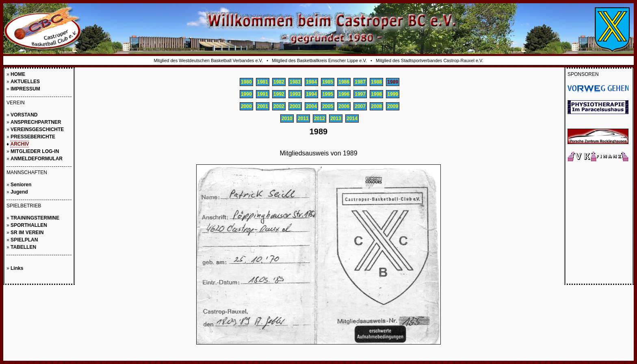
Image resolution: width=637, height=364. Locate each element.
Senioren (21, 185)
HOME (18, 74)
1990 (246, 94)
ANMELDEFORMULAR (37, 159)
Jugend (19, 192)
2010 (287, 118)
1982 (279, 82)
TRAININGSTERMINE (35, 218)
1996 (344, 94)
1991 (263, 94)
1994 (311, 94)
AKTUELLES (25, 82)
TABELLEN (23, 247)
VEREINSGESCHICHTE (37, 129)
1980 (246, 82)
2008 (376, 106)
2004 (311, 106)
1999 (393, 94)
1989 (393, 82)
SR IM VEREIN (27, 233)
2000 (246, 106)
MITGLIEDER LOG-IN (35, 151)
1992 (279, 94)
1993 (295, 94)
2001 (263, 106)
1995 (328, 94)
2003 (295, 106)
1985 (328, 82)
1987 (360, 82)
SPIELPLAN (24, 240)
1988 (376, 82)
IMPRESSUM (25, 89)
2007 (360, 106)
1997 (360, 94)
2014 (352, 118)
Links (17, 268)
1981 (263, 82)
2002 (279, 106)
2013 (336, 118)
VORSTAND (24, 115)
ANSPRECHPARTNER (36, 122)
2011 (303, 118)
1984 (311, 82)
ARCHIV (19, 144)
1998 (376, 94)
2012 (320, 118)
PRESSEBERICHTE (33, 137)
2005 (328, 106)
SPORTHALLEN (29, 225)
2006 (344, 106)
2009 (393, 106)
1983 (295, 82)
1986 (344, 82)
